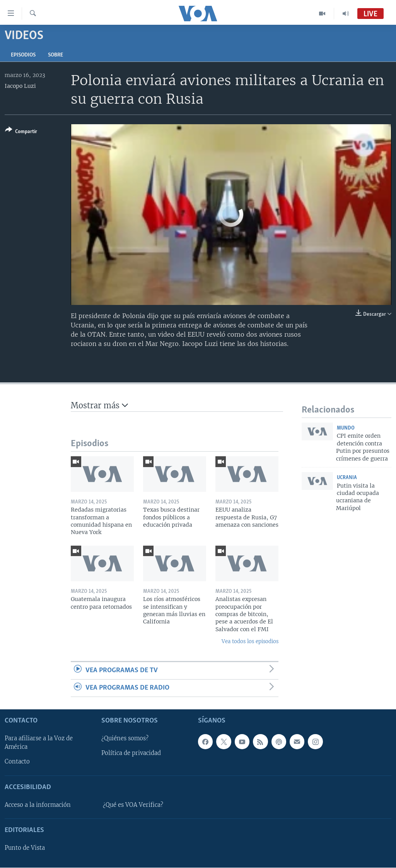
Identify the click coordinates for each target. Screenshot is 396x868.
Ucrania (347, 478)
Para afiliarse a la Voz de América (39, 743)
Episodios (23, 55)
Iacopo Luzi (20, 86)
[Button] (21, 132)
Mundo (346, 428)
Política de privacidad (131, 753)
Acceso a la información (38, 805)
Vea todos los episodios (250, 641)
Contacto (17, 762)
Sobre (55, 55)
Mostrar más (99, 405)
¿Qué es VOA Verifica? (133, 805)
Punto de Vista (25, 848)
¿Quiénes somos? (125, 739)
